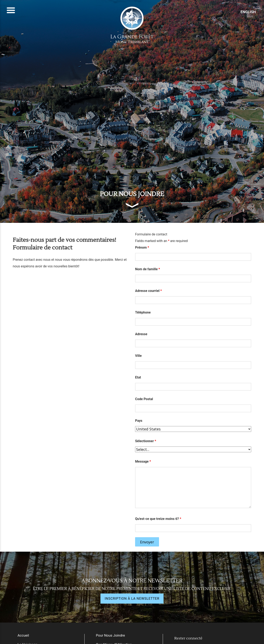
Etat (138, 377)
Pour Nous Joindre (110, 635)
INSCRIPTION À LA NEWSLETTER (132, 599)
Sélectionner (146, 441)
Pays (139, 421)
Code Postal (144, 399)
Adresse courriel (148, 291)
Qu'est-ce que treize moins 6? (158, 519)
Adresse (141, 334)
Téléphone (143, 312)
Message (143, 461)
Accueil (23, 635)
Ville (138, 356)
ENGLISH (248, 12)
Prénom (142, 247)
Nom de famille (148, 269)
